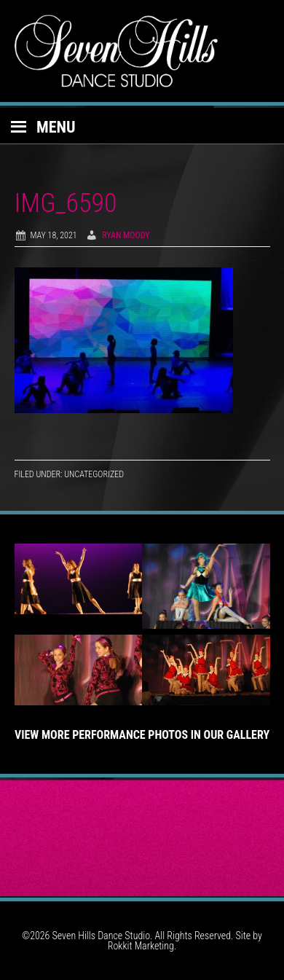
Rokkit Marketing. (142, 946)
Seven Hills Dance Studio (142, 51)
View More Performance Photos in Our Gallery (142, 735)
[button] (142, 126)
